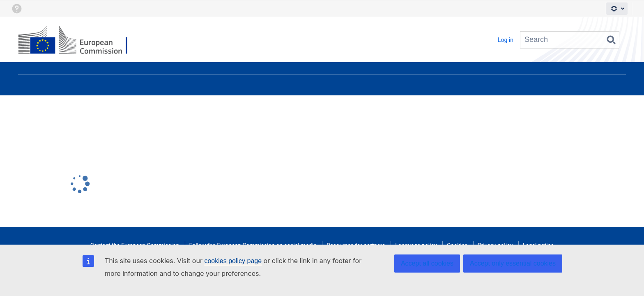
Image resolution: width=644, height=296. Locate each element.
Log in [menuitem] (506, 40)
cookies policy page (233, 261)
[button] (16, 9)
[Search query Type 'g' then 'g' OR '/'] (570, 40)
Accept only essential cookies (513, 263)
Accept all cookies (427, 263)
